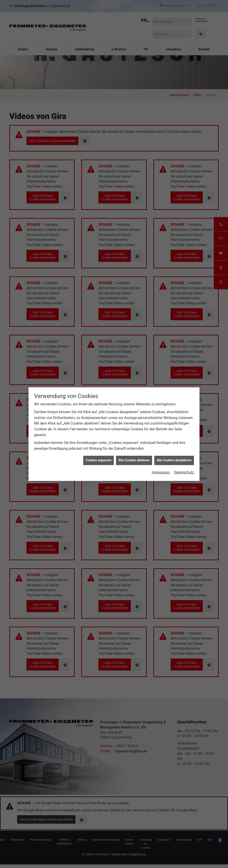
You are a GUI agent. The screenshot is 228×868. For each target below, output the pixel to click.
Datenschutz (184, 294)
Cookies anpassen (99, 282)
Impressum (161, 294)
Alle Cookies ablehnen (134, 282)
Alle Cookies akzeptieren (174, 282)
